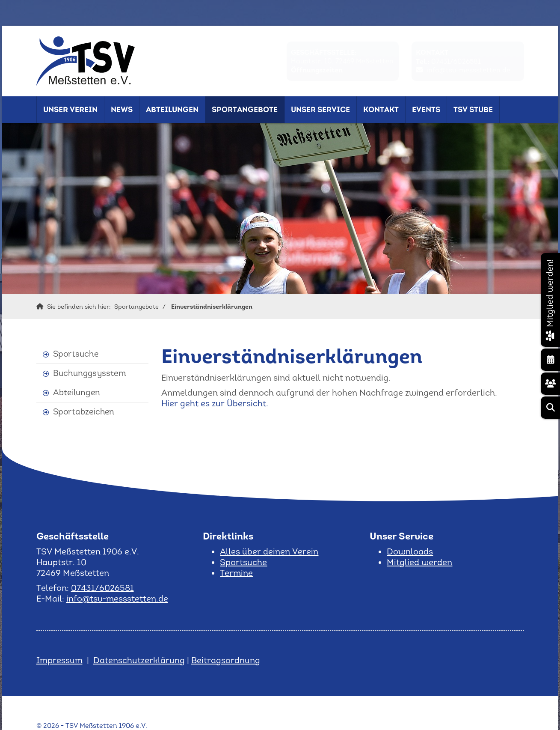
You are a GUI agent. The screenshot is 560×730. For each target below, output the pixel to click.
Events (426, 110)
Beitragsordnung (226, 660)
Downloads (410, 551)
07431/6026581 (456, 61)
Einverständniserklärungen (212, 307)
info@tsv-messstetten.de (468, 70)
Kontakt (381, 110)
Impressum (59, 660)
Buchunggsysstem (90, 373)
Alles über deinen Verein (269, 551)
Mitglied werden (419, 562)
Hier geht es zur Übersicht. (215, 403)
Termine (236, 573)
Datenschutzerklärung (139, 660)
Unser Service (320, 110)
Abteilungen (172, 110)
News (122, 110)
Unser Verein (70, 110)
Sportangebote (245, 110)
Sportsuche (76, 354)
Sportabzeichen (84, 412)
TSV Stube (473, 110)
